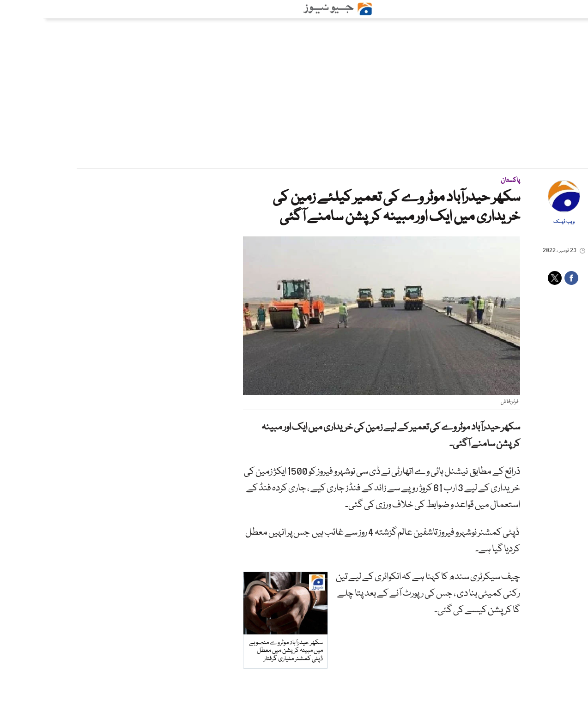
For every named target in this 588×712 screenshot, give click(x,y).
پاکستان (467, 181)
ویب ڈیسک (521, 222)
